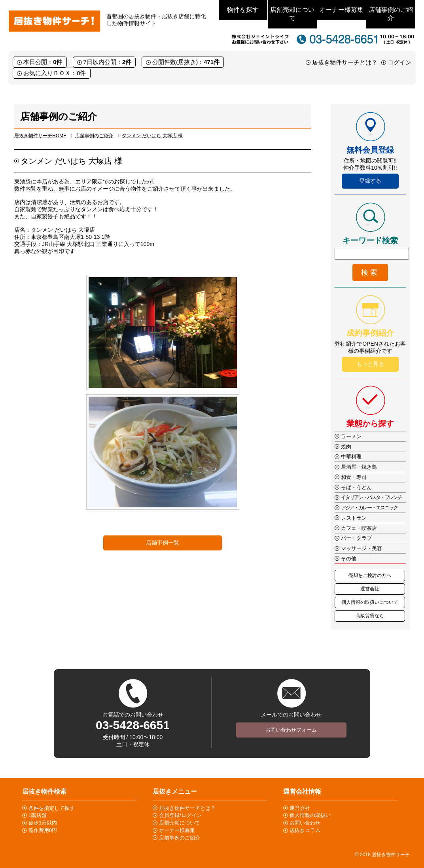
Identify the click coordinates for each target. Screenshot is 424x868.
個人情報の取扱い (310, 815)
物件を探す (243, 10)
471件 (212, 62)
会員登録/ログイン (180, 815)
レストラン (354, 518)
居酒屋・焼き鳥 (359, 467)
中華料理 (351, 457)
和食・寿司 (354, 477)
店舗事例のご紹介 (391, 14)
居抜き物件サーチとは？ (345, 62)
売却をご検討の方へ (370, 575)
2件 (127, 62)
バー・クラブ (356, 538)
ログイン (399, 62)
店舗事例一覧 (163, 543)
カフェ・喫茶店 (359, 528)
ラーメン (351, 436)
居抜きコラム (305, 830)
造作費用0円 (43, 830)
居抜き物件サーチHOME (40, 136)
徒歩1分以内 (43, 823)
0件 (58, 62)
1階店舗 (38, 815)
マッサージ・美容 (362, 548)
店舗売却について (292, 14)
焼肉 (346, 447)
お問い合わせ (305, 823)
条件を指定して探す (52, 808)
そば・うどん (356, 487)
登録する (370, 181)
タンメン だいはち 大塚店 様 (152, 136)
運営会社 (370, 589)
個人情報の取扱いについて (370, 602)
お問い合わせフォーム (291, 730)
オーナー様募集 (341, 10)
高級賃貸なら (370, 616)
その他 (349, 559)
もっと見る (370, 364)
